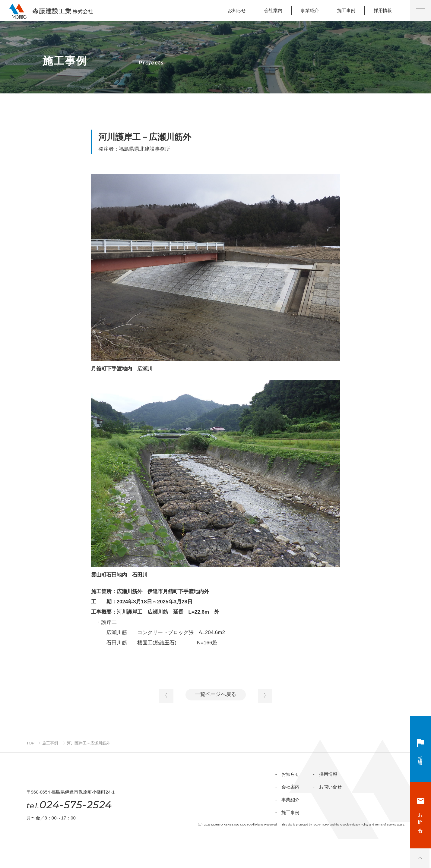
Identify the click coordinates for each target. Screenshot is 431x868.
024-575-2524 (69, 834)
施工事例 (346, 10)
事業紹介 (310, 10)
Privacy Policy (360, 853)
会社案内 (273, 10)
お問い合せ (421, 820)
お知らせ (237, 10)
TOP (31, 747)
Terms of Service (386, 853)
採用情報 (383, 10)
